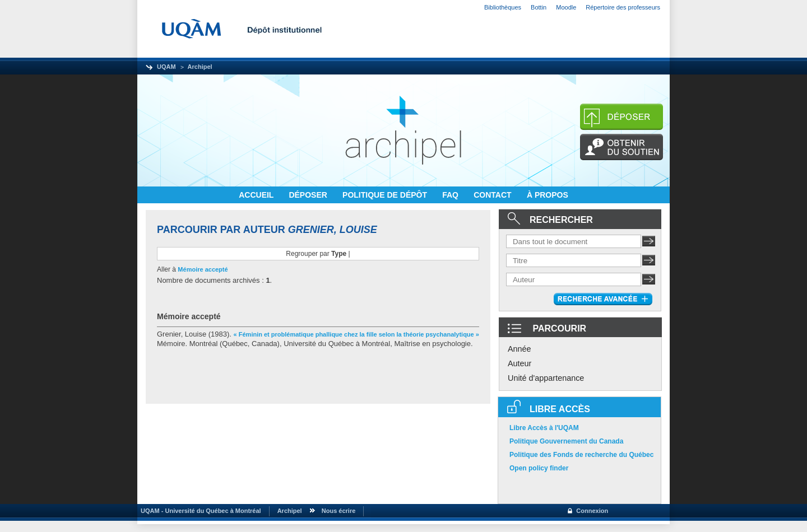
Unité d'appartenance (546, 378)
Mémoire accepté (203, 269)
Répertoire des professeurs (623, 7)
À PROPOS (548, 195)
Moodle (566, 7)
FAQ (451, 195)
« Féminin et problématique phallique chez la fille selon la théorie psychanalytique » (356, 334)
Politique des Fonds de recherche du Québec (581, 455)
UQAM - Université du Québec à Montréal (199, 511)
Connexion (592, 511)
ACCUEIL (257, 195)
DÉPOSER (309, 195)
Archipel (200, 67)
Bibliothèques (503, 7)
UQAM (166, 67)
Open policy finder (539, 468)
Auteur (520, 363)
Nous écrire (339, 511)
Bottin (539, 7)
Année (520, 349)
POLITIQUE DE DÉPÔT (386, 195)
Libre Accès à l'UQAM (544, 428)
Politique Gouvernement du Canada (566, 441)
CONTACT (493, 195)
